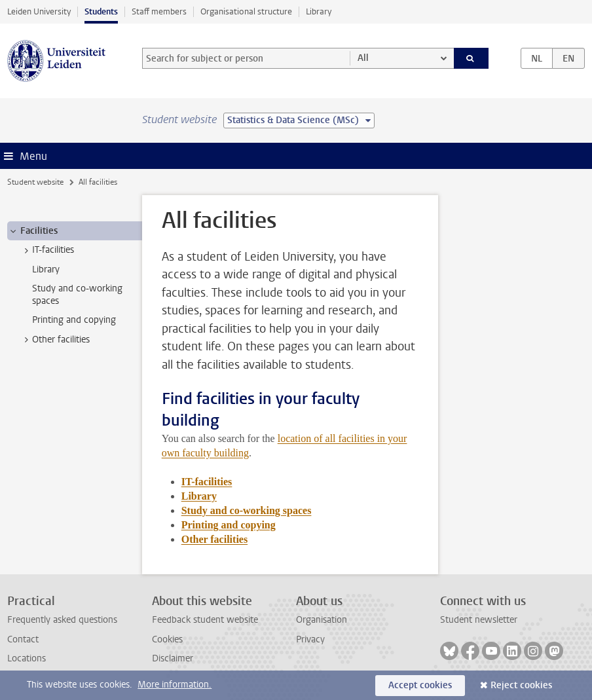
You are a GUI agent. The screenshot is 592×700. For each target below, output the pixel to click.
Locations (27, 658)
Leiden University (39, 11)
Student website (35, 182)
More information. (175, 685)
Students (101, 11)
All (363, 58)
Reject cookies (521, 685)
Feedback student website (205, 620)
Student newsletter (479, 620)
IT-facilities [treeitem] (47, 250)
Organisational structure (246, 11)
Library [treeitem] (46, 269)
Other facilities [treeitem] (55, 340)
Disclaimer (173, 658)
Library (319, 11)
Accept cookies (420, 685)
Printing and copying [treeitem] (74, 320)
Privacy (310, 639)
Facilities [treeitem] (33, 231)
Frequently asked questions (62, 620)
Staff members (159, 11)
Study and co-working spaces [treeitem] (77, 295)
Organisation (322, 620)
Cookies (167, 639)
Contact (23, 639)
